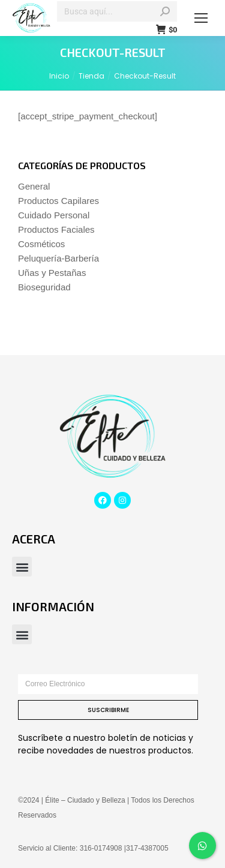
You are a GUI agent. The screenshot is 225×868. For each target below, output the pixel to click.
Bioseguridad (44, 287)
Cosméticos (41, 244)
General (34, 186)
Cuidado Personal (54, 215)
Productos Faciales (56, 229)
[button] (22, 567)
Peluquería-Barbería (58, 258)
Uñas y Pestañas (52, 273)
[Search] (117, 11)
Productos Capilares (58, 201)
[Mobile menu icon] (201, 18)
